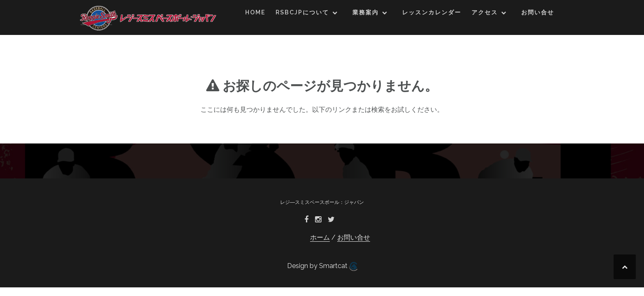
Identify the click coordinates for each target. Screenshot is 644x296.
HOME (255, 12)
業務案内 (366, 12)
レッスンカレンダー (432, 12)
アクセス (485, 12)
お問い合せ (538, 12)
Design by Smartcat (322, 266)
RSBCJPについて (302, 12)
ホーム (320, 237)
